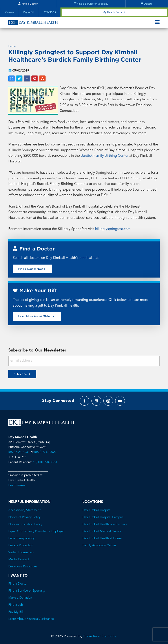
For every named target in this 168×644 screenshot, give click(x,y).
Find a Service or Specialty (27, 587)
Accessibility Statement (25, 506)
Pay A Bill (29, 13)
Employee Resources (23, 562)
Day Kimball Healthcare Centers (105, 520)
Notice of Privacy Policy (24, 513)
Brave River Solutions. (100, 632)
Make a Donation (20, 594)
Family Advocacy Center (99, 541)
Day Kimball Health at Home (102, 534)
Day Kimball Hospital (97, 506)
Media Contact (19, 555)
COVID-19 (50, 13)
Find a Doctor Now (32, 265)
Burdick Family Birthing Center (105, 152)
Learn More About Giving (37, 312)
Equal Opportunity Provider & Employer (36, 527)
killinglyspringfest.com (113, 225)
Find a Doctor (18, 580)
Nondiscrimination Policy (25, 520)
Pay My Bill (16, 608)
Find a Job (16, 601)
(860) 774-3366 (45, 448)
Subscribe (20, 370)
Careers (9, 13)
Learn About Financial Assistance (31, 615)
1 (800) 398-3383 (45, 458)
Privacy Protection (21, 541)
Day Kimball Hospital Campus (103, 513)
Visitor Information (21, 548)
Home (12, 42)
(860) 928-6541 (19, 448)
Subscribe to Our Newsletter (37, 346)
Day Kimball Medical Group (102, 527)
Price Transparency (21, 534)
